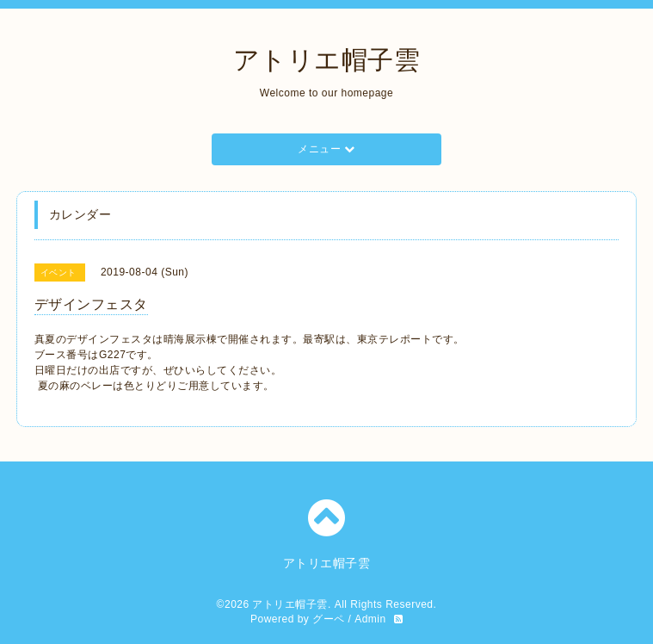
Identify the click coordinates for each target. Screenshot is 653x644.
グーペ (329, 619)
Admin (370, 619)
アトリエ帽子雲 (327, 60)
